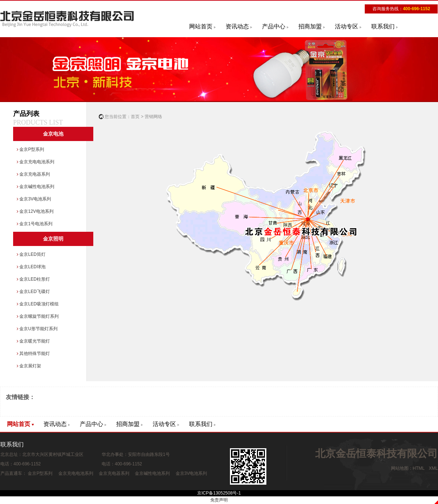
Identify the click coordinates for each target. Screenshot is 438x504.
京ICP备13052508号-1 (219, 493)
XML (433, 468)
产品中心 (274, 26)
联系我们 (383, 26)
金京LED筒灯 (31, 254)
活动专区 (347, 26)
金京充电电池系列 (36, 162)
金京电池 (53, 134)
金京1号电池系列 (35, 224)
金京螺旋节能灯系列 (38, 316)
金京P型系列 (30, 149)
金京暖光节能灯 (33, 341)
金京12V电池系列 (35, 211)
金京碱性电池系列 (36, 187)
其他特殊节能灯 (33, 353)
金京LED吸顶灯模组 (38, 304)
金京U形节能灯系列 (37, 329)
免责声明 (219, 500)
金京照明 (53, 239)
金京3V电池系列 (34, 199)
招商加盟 (310, 26)
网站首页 (201, 26)
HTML (419, 468)
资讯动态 (237, 26)
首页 (135, 117)
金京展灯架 (29, 366)
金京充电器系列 (33, 174)
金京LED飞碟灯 (33, 292)
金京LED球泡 (31, 267)
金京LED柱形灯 (33, 279)
